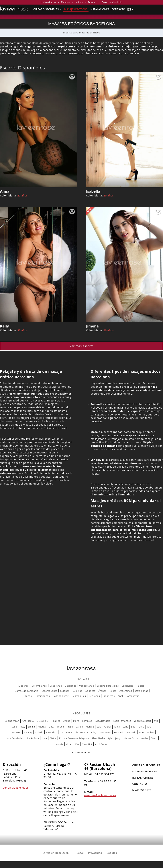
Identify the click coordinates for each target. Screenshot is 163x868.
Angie (70, 727)
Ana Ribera (28, 721)
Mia (156, 721)
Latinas (79, 2)
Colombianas (39, 686)
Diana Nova (15, 732)
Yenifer (145, 738)
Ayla (110, 738)
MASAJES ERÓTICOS (76, 9)
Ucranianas (142, 691)
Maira (76, 721)
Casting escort (61, 696)
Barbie (79, 727)
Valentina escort (142, 721)
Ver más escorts (81, 346)
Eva (77, 744)
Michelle (132, 732)
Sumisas (77, 691)
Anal (120, 696)
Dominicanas (42, 696)
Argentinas (126, 691)
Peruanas (94, 696)
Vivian (69, 744)
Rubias (141, 686)
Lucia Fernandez (122, 721)
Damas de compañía (27, 691)
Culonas (65, 691)
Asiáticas (90, 691)
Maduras (23, 686)
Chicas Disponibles (47, 9)
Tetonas (92, 2)
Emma (31, 727)
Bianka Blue (33, 738)
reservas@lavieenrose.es (100, 795)
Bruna (61, 727)
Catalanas (70, 686)
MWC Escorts (142, 790)
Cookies (112, 853)
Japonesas (109, 696)
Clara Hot (87, 744)
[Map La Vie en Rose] (81, 597)
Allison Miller (82, 732)
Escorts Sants (49, 691)
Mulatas (65, 2)
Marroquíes (79, 696)
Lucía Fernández (15, 738)
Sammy (28, 732)
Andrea (42, 727)
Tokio (154, 738)
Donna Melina (147, 732)
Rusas (113, 691)
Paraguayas (132, 696)
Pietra (53, 738)
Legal (80, 853)
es (130, 9)
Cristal (108, 727)
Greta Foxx (43, 721)
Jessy (22, 727)
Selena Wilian (12, 721)
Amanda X (51, 732)
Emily (141, 727)
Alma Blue (106, 732)
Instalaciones (99, 9)
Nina (44, 738)
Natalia (59, 744)
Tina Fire (56, 721)
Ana (149, 727)
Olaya (94, 732)
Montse (90, 727)
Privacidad (95, 853)
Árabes (102, 691)
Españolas (128, 686)
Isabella (39, 732)
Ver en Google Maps (16, 788)
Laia (99, 727)
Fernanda (119, 732)
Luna (125, 727)
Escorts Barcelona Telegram (74, 738)
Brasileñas (56, 686)
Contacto (118, 9)
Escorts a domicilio (112, 2)
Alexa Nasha (98, 738)
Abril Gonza (101, 744)
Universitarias (48, 2)
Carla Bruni (66, 732)
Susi (133, 727)
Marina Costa (131, 738)
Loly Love (87, 721)
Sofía (14, 727)
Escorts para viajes (108, 686)
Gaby (52, 727)
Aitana (67, 721)
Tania (117, 727)
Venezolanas (87, 686)
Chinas (28, 696)
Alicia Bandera (103, 721)
